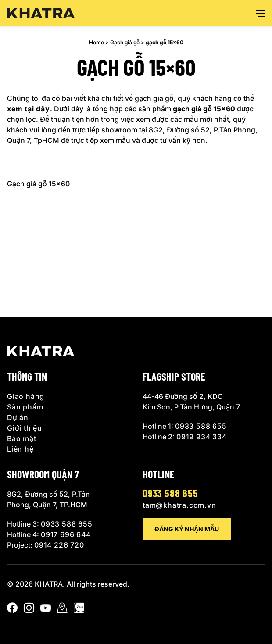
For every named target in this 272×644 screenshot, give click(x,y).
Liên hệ (20, 449)
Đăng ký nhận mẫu (187, 529)
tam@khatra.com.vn (179, 505)
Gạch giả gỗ (125, 42)
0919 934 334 (202, 437)
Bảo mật (22, 438)
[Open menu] (261, 13)
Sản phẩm (25, 407)
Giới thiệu (25, 428)
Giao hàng (26, 396)
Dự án (18, 417)
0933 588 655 (201, 426)
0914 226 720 (59, 545)
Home (97, 42)
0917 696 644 (66, 534)
